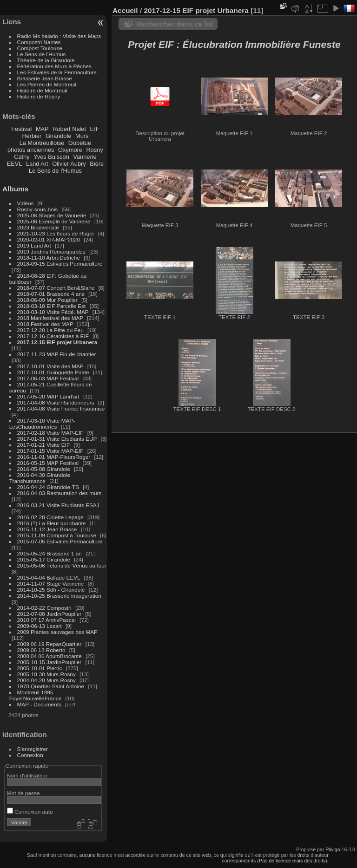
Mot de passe (23, 793)
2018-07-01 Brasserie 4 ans (51, 294)
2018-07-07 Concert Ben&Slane (56, 288)
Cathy (22, 157)
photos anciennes (31, 150)
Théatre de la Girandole (46, 60)
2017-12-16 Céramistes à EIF (53, 336)
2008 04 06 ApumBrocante (50, 656)
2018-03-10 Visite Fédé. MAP (53, 312)
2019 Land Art (35, 245)
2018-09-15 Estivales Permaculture (60, 264)
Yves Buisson (51, 157)
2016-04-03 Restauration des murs (59, 493)
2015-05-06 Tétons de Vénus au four (62, 565)
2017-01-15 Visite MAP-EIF (50, 451)
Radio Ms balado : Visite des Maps (59, 36)
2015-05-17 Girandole (44, 559)
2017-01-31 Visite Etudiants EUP (57, 439)
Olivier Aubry (69, 164)
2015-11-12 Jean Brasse (47, 529)
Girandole (59, 136)
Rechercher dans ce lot (175, 24)
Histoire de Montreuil (42, 90)
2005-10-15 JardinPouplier (50, 662)
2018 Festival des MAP (45, 324)
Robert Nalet (69, 129)
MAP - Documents (39, 704)
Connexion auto (30, 812)
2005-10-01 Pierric (40, 668)
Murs (82, 136)
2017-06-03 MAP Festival (48, 378)
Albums (15, 189)
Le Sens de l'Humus (42, 54)
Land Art (37, 164)
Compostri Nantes (39, 42)
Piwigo (333, 849)
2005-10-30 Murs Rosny (46, 674)
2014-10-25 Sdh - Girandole (51, 590)
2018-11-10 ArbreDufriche (49, 258)
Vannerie (85, 157)
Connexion (30, 755)
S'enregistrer (33, 749)
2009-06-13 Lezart (40, 626)
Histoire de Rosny (39, 96)
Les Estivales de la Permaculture (57, 72)
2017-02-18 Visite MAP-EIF (50, 433)
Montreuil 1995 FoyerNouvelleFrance (35, 695)
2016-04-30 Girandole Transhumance (40, 478)
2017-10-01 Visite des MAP (50, 366)
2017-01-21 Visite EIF (44, 445)
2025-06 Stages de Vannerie (52, 215)
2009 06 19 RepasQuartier (50, 644)
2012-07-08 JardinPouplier (50, 614)
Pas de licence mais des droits (292, 861)
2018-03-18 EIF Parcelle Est (52, 306)
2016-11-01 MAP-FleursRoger (54, 457)
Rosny (94, 150)
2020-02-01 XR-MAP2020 (49, 239)
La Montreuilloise (42, 143)
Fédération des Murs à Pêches (54, 66)
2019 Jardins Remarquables (51, 251)
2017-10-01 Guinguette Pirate (53, 372)
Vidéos (26, 203)
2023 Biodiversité (38, 227)
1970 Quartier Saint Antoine (51, 686)
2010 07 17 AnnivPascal (46, 620)
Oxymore (70, 150)
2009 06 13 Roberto (41, 650)
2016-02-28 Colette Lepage (50, 517)
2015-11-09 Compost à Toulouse (57, 535)
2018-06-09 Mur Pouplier (47, 300)
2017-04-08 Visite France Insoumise (61, 408)
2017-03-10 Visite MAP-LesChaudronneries (42, 424)
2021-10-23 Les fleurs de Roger (56, 233)
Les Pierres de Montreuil (47, 84)
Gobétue (80, 143)
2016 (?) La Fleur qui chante (52, 523)
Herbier (32, 136)
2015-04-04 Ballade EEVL (49, 578)
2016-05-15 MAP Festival (48, 463)
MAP (42, 129)
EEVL (15, 164)
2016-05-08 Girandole (44, 469)
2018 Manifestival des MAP (50, 318)
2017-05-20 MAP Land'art (48, 396)
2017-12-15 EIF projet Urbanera (57, 342)
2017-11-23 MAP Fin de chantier (57, 354)
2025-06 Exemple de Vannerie (54, 221)
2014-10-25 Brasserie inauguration (59, 596)
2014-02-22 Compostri (44, 608)
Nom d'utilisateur (27, 775)
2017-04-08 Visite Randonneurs (56, 402)
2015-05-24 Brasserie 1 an (50, 553)
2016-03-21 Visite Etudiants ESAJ (58, 505)
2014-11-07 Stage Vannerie (51, 584)
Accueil (125, 10)
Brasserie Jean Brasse (45, 78)
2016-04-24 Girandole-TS (48, 487)
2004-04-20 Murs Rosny (46, 680)
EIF (95, 129)
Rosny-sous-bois (38, 209)
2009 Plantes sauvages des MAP (57, 632)
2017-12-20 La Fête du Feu (50, 330)
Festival (21, 129)
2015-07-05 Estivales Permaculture (60, 541)
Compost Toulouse (40, 48)
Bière (97, 164)
